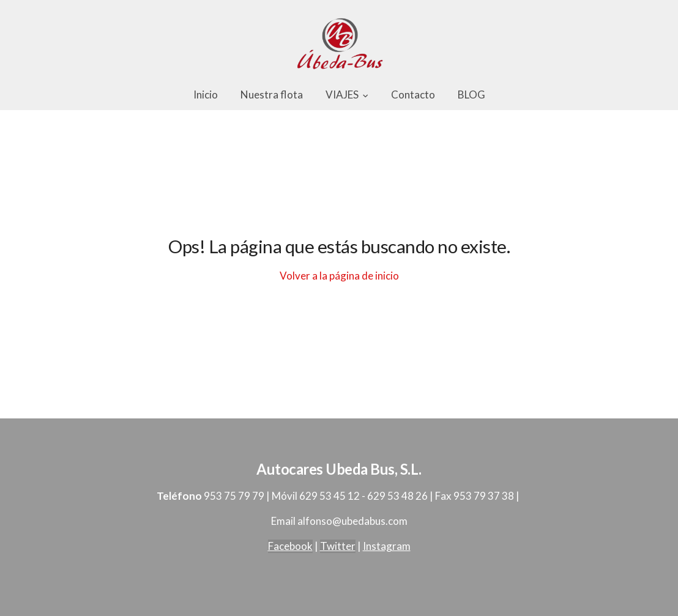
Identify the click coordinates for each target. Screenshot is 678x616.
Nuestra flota (272, 95)
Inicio (206, 95)
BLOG (471, 95)
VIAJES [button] (347, 95)
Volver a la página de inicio (339, 276)
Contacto (413, 95)
